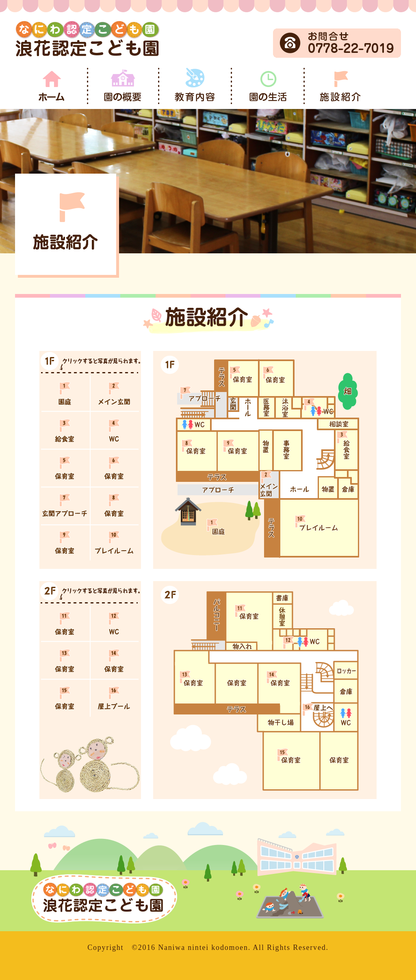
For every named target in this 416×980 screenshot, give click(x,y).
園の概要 (124, 86)
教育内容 (197, 86)
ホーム (52, 86)
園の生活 (269, 86)
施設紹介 (341, 86)
